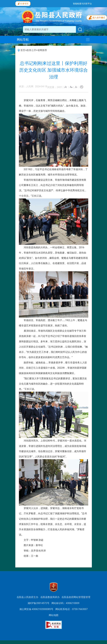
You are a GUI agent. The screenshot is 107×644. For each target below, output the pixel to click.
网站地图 (54, 615)
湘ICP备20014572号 (38, 603)
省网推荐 (42, 50)
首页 (23, 50)
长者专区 (23, 3)
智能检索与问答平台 (82, 4)
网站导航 (23, 40)
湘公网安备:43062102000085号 (36, 609)
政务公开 (31, 50)
